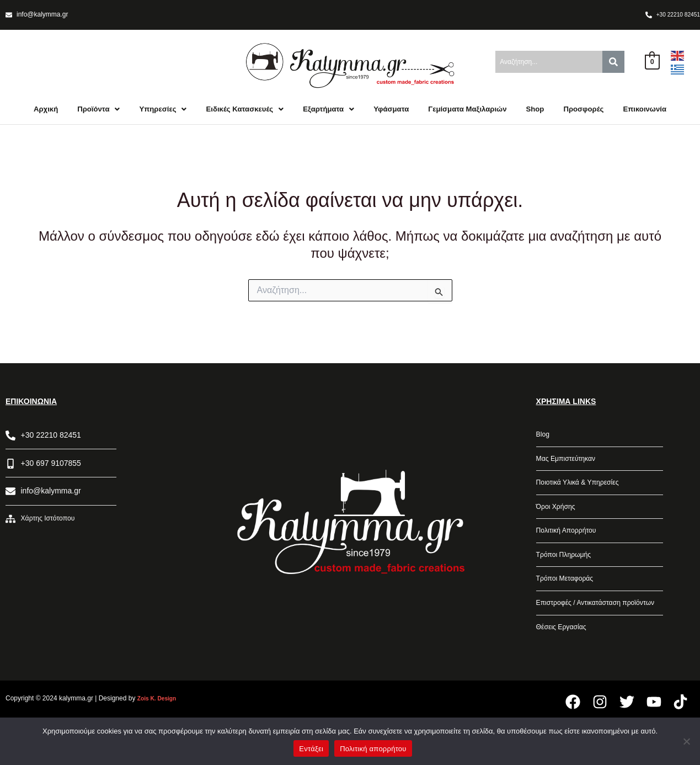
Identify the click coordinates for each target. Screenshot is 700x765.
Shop (584, 113)
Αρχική (51, 113)
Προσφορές (637, 113)
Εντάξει (311, 749)
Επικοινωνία (350, 138)
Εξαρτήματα (358, 113)
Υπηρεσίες (177, 113)
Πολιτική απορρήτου (373, 749)
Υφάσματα (426, 113)
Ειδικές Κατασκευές (266, 113)
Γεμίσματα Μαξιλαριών (510, 113)
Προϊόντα (108, 113)
